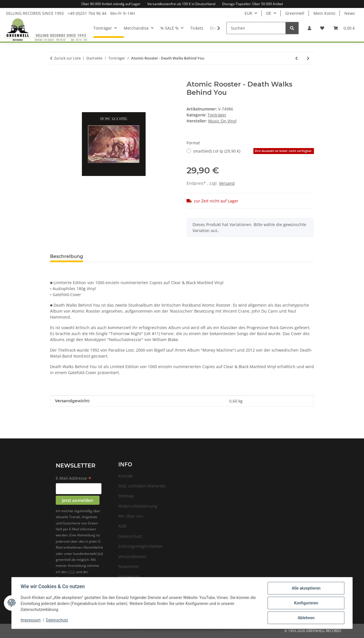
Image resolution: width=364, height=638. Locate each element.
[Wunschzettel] (322, 28)
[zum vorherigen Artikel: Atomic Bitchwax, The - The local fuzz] (296, 58)
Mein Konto (324, 13)
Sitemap (126, 496)
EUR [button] (248, 13)
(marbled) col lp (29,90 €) (254, 151)
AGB (72, 572)
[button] (309, 28)
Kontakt (126, 476)
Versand (227, 183)
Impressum (31, 620)
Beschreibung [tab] (67, 256)
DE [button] (269, 13)
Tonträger (217, 115)
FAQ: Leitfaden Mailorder (142, 486)
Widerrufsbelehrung (138, 506)
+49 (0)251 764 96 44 (87, 13)
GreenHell (295, 13)
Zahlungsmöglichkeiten (140, 546)
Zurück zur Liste (67, 58)
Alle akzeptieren (306, 588)
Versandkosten (132, 556)
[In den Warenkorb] (55, 77)
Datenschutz (57, 620)
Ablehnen (306, 618)
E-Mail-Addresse (74, 479)
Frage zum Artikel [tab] (113, 256)
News (350, 13)
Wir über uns (131, 516)
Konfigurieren (306, 603)
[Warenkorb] (344, 28)
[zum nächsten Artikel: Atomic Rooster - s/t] (308, 58)
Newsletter (129, 566)
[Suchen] (256, 28)
